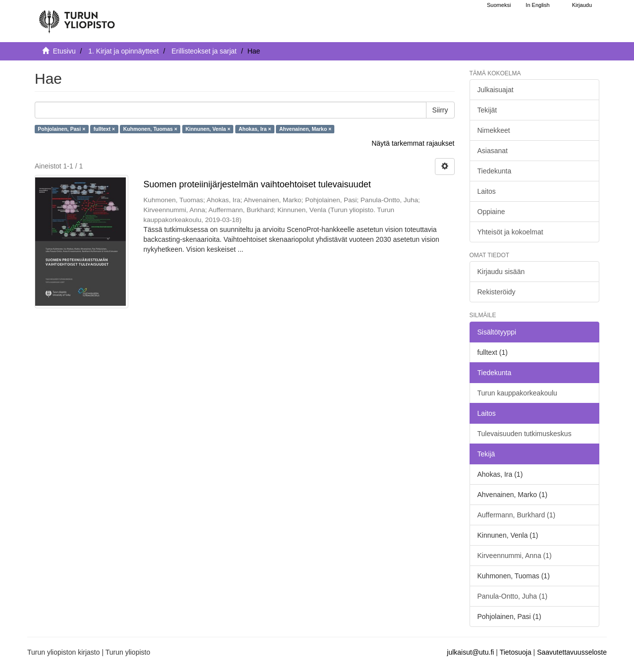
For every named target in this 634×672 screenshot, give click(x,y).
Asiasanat (493, 151)
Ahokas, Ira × (255, 129)
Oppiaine (491, 212)
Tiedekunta (495, 171)
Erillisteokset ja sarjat (204, 51)
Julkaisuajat (496, 90)
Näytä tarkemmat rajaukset (413, 143)
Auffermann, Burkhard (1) (517, 515)
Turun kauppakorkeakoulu (517, 393)
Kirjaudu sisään (501, 272)
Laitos (487, 191)
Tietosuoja (516, 652)
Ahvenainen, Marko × (305, 129)
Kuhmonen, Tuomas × (150, 129)
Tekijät (487, 110)
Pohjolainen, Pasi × (61, 129)
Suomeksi (499, 5)
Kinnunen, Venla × (208, 129)
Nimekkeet (494, 130)
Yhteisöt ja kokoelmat (510, 232)
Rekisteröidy (497, 292)
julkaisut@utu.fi (470, 652)
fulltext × (104, 129)
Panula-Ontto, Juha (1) (513, 596)
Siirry (440, 110)
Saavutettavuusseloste (572, 652)
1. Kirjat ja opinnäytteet (123, 51)
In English (537, 5)
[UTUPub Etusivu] (77, 17)
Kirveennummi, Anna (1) (515, 556)
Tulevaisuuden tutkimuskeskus (525, 434)
